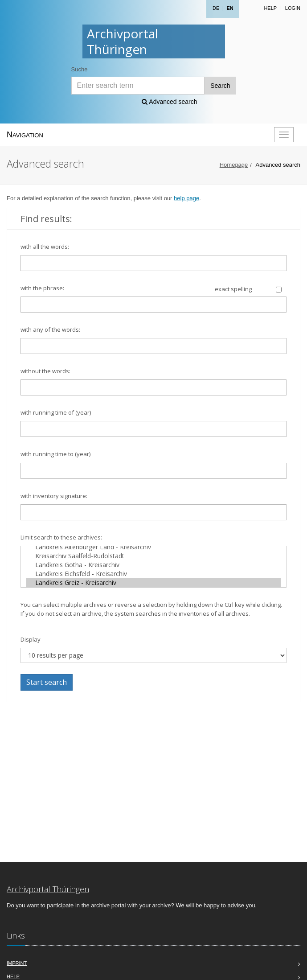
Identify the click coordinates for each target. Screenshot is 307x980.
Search (220, 86)
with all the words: (45, 247)
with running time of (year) (56, 412)
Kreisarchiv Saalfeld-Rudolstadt (153, 556)
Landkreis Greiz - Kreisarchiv (153, 583)
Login (293, 8)
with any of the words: (50, 329)
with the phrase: (42, 288)
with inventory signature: (54, 496)
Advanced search (169, 102)
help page (186, 198)
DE (216, 8)
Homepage (234, 165)
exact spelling (233, 289)
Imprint (17, 963)
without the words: (45, 371)
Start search (47, 682)
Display (31, 639)
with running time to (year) (55, 454)
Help (270, 8)
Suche (80, 69)
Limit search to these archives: (61, 537)
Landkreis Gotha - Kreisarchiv (153, 565)
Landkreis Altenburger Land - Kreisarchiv (153, 547)
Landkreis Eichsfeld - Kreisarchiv (153, 574)
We (180, 905)
